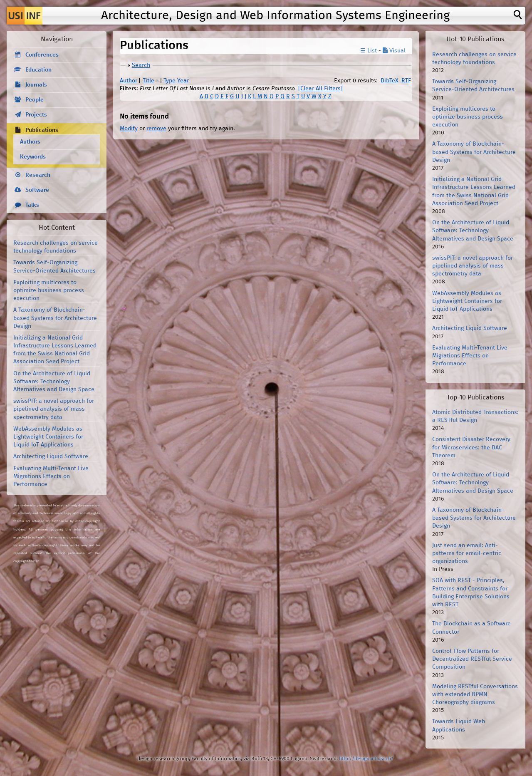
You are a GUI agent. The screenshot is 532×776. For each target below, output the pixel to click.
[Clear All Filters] (320, 89)
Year (183, 81)
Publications (42, 130)
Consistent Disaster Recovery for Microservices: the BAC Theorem (471, 447)
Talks (32, 205)
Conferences (42, 55)
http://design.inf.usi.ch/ (366, 759)
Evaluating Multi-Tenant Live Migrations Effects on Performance (51, 476)
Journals (36, 85)
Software (37, 190)
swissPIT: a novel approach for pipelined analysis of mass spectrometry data (54, 409)
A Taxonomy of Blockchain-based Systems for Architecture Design (55, 318)
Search (141, 65)
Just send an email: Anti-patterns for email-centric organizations (467, 553)
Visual (394, 51)
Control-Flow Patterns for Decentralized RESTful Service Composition (472, 659)
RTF (406, 81)
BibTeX (390, 81)
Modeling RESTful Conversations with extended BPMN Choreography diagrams (475, 694)
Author (129, 81)
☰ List (369, 51)
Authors (30, 142)
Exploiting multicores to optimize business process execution (49, 290)
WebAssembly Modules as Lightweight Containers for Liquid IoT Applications (48, 437)
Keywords (33, 157)
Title (148, 81)
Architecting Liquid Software (51, 456)
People (35, 100)
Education (38, 70)
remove (156, 129)
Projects (36, 115)
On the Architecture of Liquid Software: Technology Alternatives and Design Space (54, 382)
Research (38, 175)
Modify (129, 129)
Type (169, 81)
